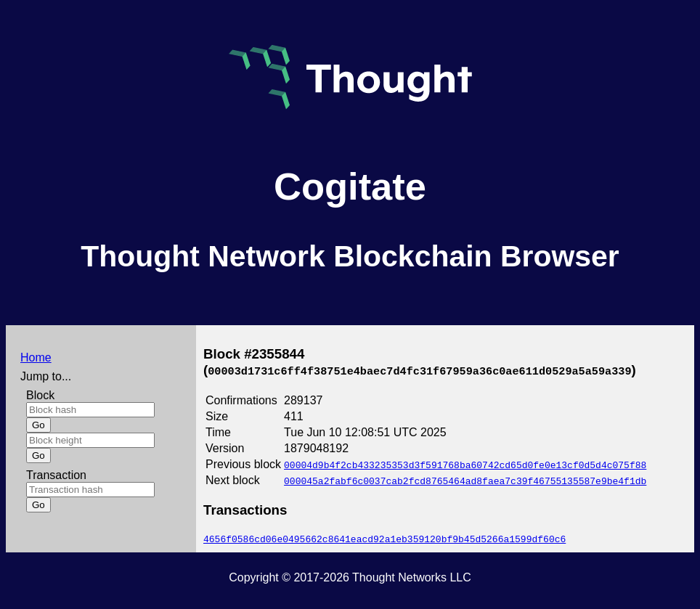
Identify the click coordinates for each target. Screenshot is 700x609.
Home (36, 357)
